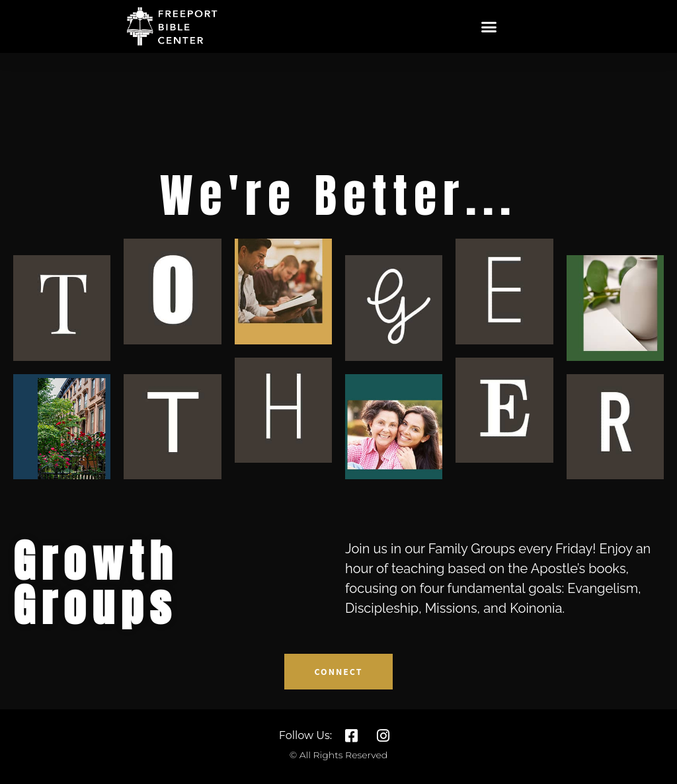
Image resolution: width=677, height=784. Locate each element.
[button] (489, 26)
